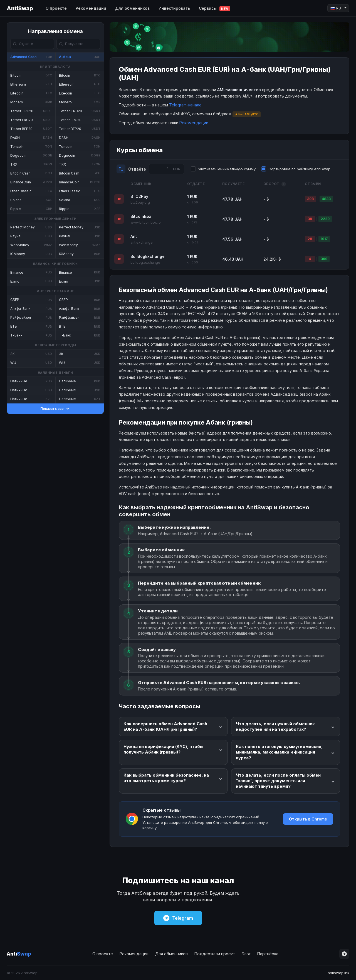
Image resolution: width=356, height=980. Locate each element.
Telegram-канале (185, 105)
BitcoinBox (141, 216)
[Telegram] (344, 954)
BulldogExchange (148, 256)
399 (324, 259)
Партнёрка (268, 954)
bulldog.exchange (145, 262)
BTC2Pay (139, 196)
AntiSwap (20, 8)
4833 (326, 199)
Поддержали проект (215, 954)
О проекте (56, 8)
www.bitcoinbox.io (146, 222)
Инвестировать (174, 8)
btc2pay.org (140, 202)
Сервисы (214, 8)
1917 (324, 239)
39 (310, 219)
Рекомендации (91, 8)
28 (310, 239)
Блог (246, 954)
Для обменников (132, 8)
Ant (134, 236)
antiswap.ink (338, 973)
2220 (325, 219)
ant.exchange (142, 242)
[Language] (338, 8)
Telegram (178, 918)
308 (310, 199)
